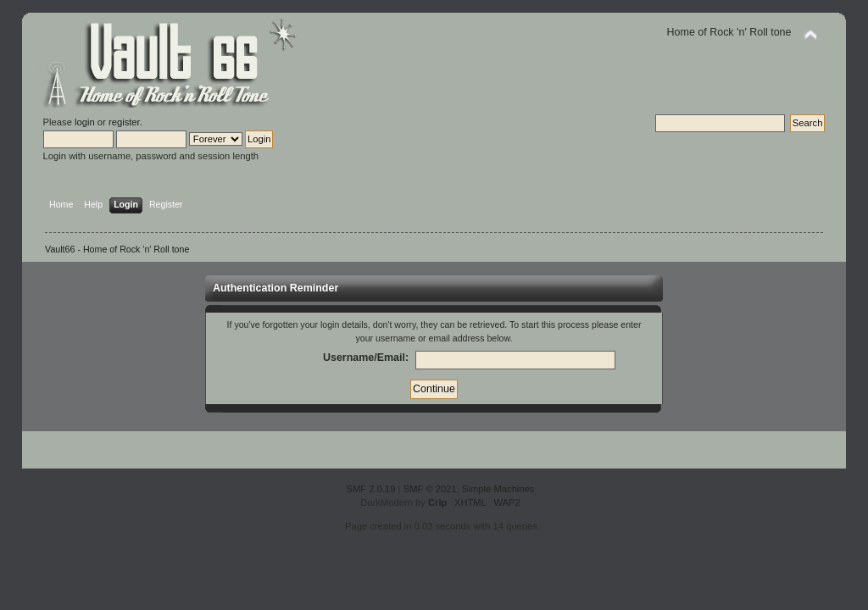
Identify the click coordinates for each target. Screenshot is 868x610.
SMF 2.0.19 (371, 489)
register (124, 122)
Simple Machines (498, 489)
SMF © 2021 (430, 489)
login (85, 122)
